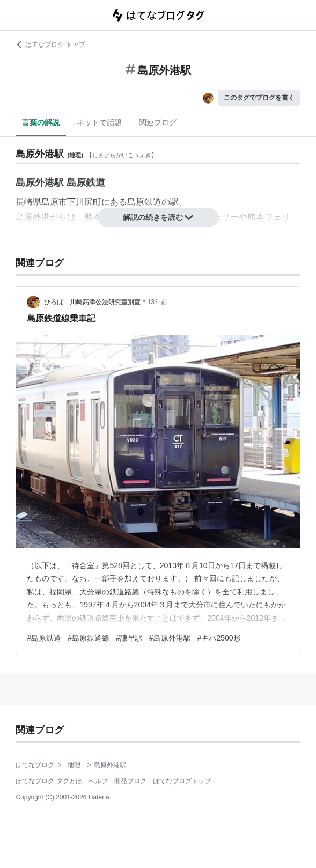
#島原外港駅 (170, 638)
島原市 (54, 202)
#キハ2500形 (219, 638)
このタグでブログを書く (259, 98)
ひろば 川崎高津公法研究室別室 (92, 302)
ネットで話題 (99, 122)
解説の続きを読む (158, 217)
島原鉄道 (144, 202)
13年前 (157, 302)
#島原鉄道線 (89, 638)
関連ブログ (158, 122)
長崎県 (28, 202)
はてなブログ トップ (50, 45)
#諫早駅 (129, 638)
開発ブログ (130, 781)
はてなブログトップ (182, 781)
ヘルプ (98, 781)
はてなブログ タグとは (49, 781)
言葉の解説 (41, 122)
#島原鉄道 (44, 638)
